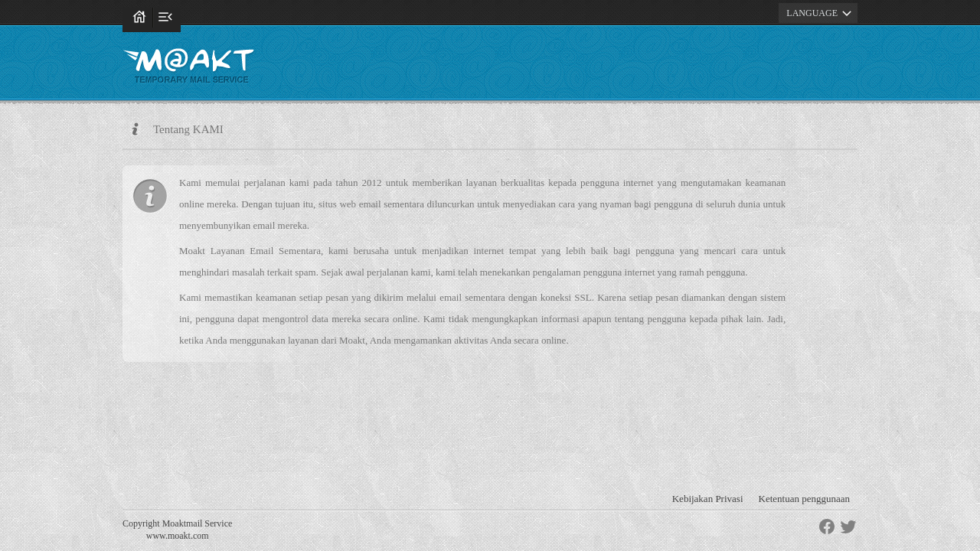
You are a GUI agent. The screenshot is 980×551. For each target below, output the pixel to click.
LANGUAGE (821, 13)
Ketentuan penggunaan (804, 499)
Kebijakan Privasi (708, 499)
